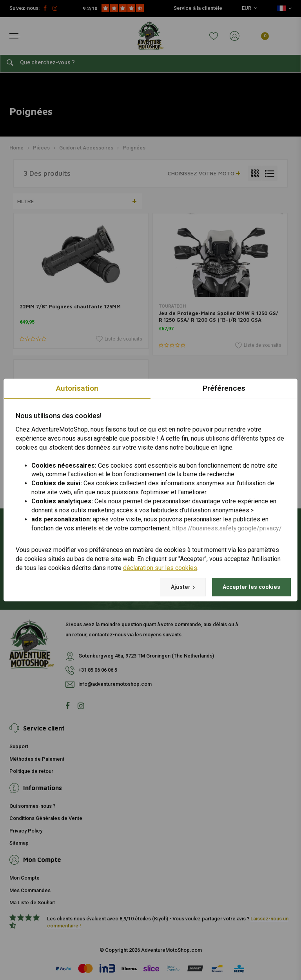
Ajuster (172, 587)
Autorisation (77, 388)
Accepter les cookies (247, 587)
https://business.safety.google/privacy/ (227, 528)
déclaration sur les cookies (160, 567)
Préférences (224, 388)
